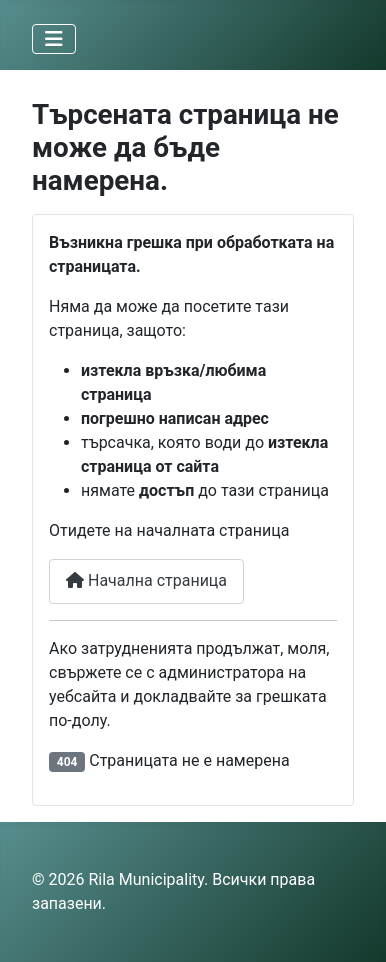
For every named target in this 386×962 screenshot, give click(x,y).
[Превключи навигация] (54, 39)
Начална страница (146, 580)
